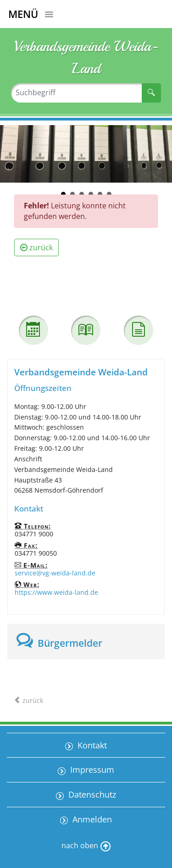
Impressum (91, 770)
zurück (36, 247)
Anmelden (91, 819)
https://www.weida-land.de (56, 592)
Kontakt (91, 745)
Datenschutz (91, 794)
